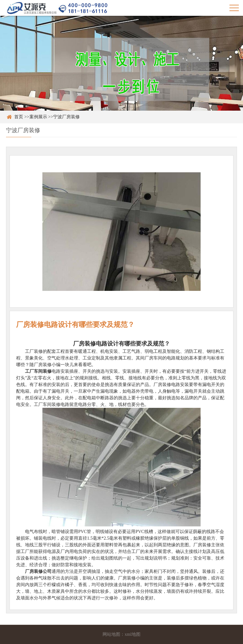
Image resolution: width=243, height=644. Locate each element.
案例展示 (38, 117)
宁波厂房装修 (66, 117)
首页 (19, 117)
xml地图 (133, 634)
